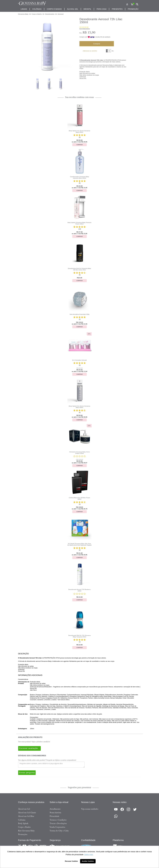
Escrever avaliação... (29, 748)
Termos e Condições (58, 820)
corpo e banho (54, 9)
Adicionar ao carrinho (90, 51)
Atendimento (55, 809)
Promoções (23, 834)
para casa (102, 9)
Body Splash (23, 823)
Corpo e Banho (24, 827)
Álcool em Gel (24, 809)
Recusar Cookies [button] (71, 861)
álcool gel (73, 9)
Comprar (97, 44)
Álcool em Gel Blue (26, 816)
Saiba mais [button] (89, 855)
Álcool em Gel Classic (27, 813)
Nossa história (55, 813)
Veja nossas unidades (90, 809)
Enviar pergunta (27, 773)
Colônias (37, 9)
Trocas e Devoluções (58, 823)
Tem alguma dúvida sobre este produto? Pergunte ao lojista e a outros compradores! (47, 760)
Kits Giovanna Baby (26, 831)
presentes (117, 9)
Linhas (24, 9)
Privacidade (54, 816)
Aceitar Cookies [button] (88, 861)
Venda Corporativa (57, 827)
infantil (87, 9)
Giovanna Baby (23, 14)
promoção (133, 9)
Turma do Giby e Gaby (59, 831)
